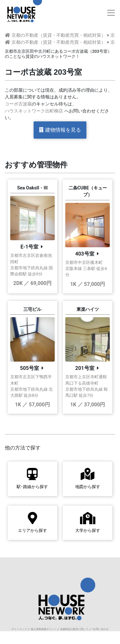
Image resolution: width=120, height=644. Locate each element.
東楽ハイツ (88, 309)
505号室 (29, 368)
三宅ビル (32, 309)
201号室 (85, 368)
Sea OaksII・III (32, 188)
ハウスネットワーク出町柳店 (34, 111)
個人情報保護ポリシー (44, 629)
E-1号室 (29, 247)
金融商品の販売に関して (74, 629)
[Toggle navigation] (111, 13)
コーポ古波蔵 (18, 104)
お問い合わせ (101, 629)
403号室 (85, 254)
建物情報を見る (60, 130)
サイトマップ (19, 629)
